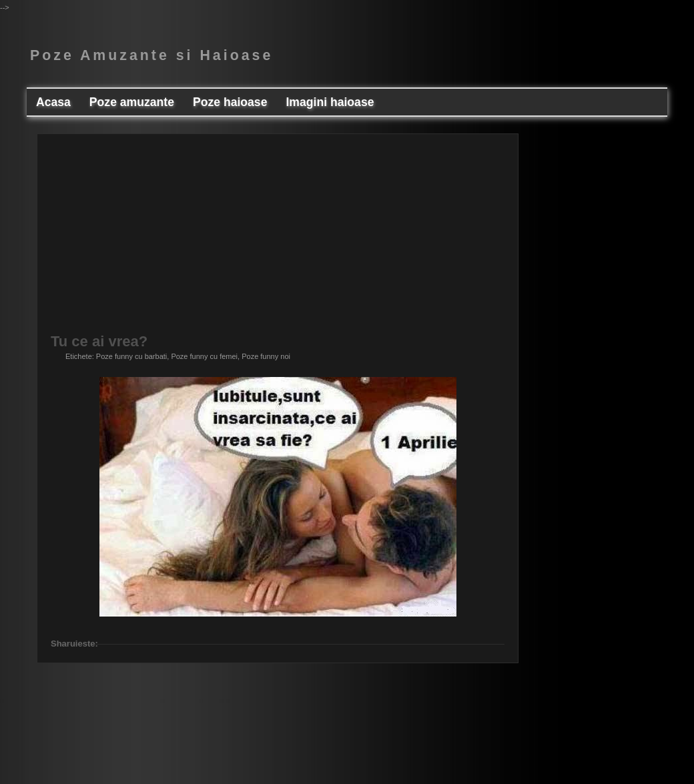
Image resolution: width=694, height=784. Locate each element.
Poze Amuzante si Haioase (151, 55)
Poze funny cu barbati (131, 356)
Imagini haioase (330, 102)
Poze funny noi (266, 356)
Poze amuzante (132, 102)
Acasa (53, 102)
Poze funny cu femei (204, 356)
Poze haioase (230, 102)
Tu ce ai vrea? (99, 342)
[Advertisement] (365, 241)
